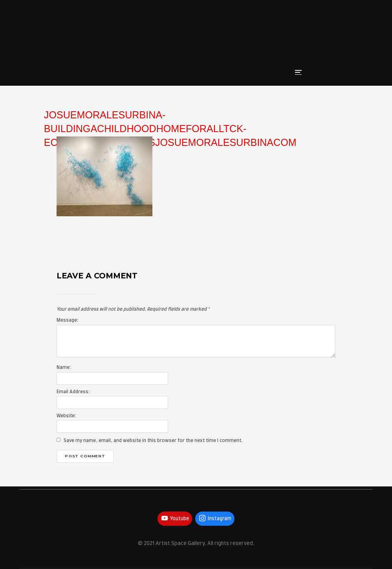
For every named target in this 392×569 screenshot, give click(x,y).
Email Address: (73, 392)
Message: (68, 320)
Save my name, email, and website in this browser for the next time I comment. (153, 441)
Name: (64, 367)
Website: (66, 416)
